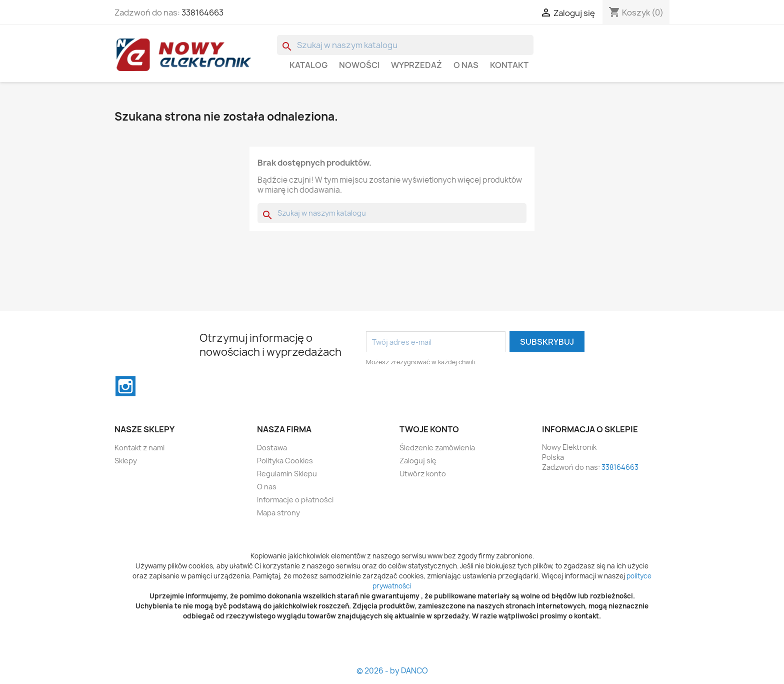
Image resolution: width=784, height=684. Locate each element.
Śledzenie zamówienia (437, 448)
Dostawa (272, 448)
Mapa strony (278, 513)
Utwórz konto (423, 474)
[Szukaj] (405, 45)
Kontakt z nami (139, 448)
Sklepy (126, 461)
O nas (466, 65)
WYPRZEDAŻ (416, 65)
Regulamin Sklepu (287, 474)
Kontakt (509, 65)
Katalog (308, 65)
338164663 (202, 13)
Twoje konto (429, 429)
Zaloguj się (418, 461)
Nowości (359, 65)
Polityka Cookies (285, 461)
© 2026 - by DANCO (392, 671)
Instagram (125, 386)
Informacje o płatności (295, 500)
